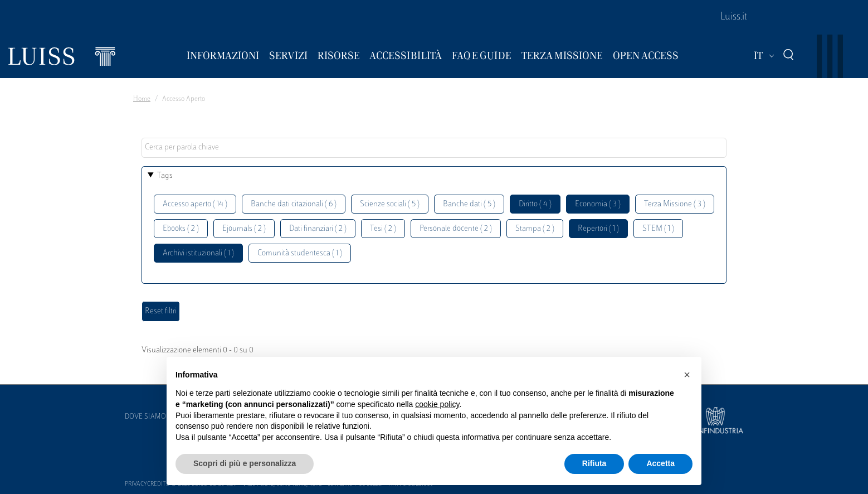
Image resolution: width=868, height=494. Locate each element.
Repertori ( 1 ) (598, 229)
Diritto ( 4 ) (535, 204)
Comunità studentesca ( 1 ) (300, 253)
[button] (687, 375)
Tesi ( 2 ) (383, 229)
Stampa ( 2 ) (535, 229)
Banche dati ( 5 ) (469, 204)
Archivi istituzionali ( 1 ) (198, 253)
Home (142, 99)
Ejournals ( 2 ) (244, 229)
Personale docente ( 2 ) (456, 229)
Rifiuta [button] (594, 463)
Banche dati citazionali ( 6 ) (294, 204)
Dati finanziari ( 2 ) (318, 229)
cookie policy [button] (437, 404)
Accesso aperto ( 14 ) (195, 204)
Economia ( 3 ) (598, 204)
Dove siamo (145, 417)
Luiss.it (734, 17)
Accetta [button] (660, 463)
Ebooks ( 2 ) (181, 229)
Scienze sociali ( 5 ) (390, 204)
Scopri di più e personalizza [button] (245, 463)
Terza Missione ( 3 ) (675, 204)
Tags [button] (165, 176)
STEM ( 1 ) (658, 229)
